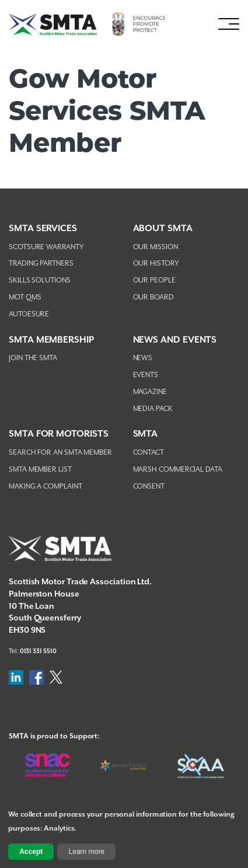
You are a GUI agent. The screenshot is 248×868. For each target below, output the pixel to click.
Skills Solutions (40, 280)
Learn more (87, 852)
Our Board (153, 297)
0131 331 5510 (38, 651)
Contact (149, 453)
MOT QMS (25, 297)
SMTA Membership (51, 340)
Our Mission (156, 247)
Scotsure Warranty (46, 247)
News (143, 358)
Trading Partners (41, 264)
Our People (154, 280)
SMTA (146, 434)
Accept (31, 852)
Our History (156, 264)
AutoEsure (29, 314)
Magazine (150, 392)
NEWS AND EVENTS (175, 340)
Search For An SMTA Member (60, 453)
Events (146, 375)
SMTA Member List (40, 470)
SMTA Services (43, 229)
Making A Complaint (46, 487)
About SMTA (163, 229)
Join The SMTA (33, 358)
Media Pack (153, 409)
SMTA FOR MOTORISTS (59, 434)
